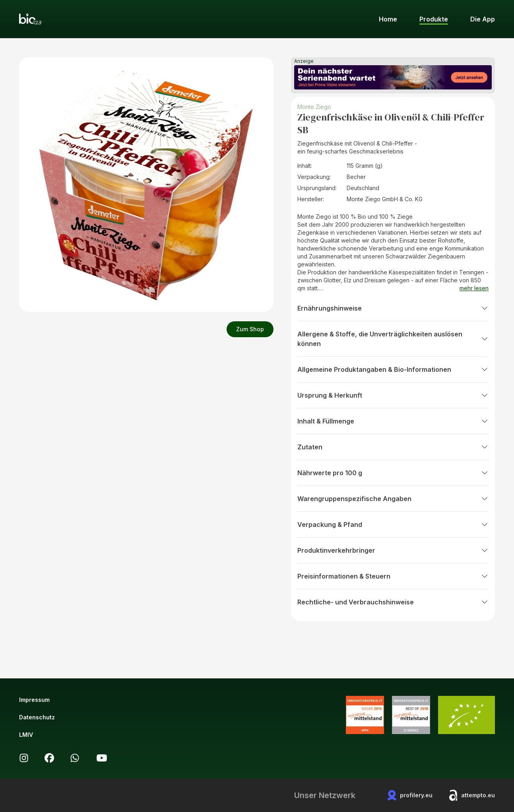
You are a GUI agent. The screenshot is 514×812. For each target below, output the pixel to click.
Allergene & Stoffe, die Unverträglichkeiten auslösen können (393, 339)
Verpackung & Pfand (393, 524)
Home (388, 19)
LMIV (26, 735)
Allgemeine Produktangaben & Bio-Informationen (393, 369)
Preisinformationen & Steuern (393, 576)
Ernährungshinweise (393, 308)
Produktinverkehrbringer (393, 550)
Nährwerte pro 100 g (393, 473)
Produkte (434, 19)
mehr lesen (474, 288)
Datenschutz (37, 717)
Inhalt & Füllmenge (393, 421)
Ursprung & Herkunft (393, 395)
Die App (483, 19)
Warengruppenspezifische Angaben (393, 499)
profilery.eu (410, 795)
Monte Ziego (314, 107)
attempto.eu (472, 795)
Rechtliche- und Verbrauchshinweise (393, 602)
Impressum (34, 700)
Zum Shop (250, 329)
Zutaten (393, 447)
